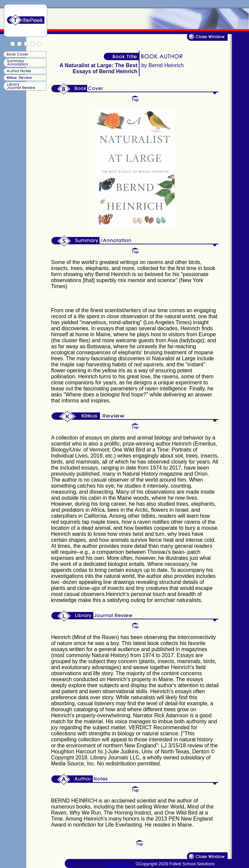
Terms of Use (118, 864)
